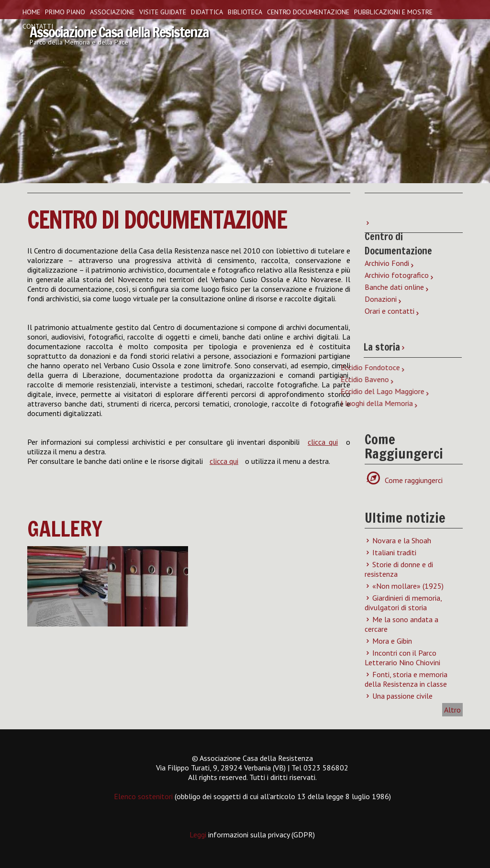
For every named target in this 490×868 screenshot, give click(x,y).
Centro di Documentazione (157, 220)
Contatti (38, 26)
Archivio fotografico (397, 275)
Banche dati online (394, 287)
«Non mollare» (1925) (408, 586)
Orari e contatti (390, 311)
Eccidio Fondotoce (189, 367)
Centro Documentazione (308, 12)
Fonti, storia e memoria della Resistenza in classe (406, 679)
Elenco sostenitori (143, 796)
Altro (452, 710)
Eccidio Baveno (183, 379)
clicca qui (323, 442)
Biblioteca (245, 12)
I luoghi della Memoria (195, 403)
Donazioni (381, 299)
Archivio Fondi (387, 263)
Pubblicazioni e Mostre (393, 12)
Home (31, 12)
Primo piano (65, 12)
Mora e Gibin (392, 641)
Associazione (112, 12)
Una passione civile (402, 696)
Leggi (199, 835)
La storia (379, 347)
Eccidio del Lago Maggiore (201, 391)
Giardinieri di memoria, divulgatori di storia (403, 603)
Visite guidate (163, 12)
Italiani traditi (394, 552)
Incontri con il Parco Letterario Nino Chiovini (402, 658)
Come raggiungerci (408, 480)
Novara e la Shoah (402, 540)
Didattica (207, 12)
